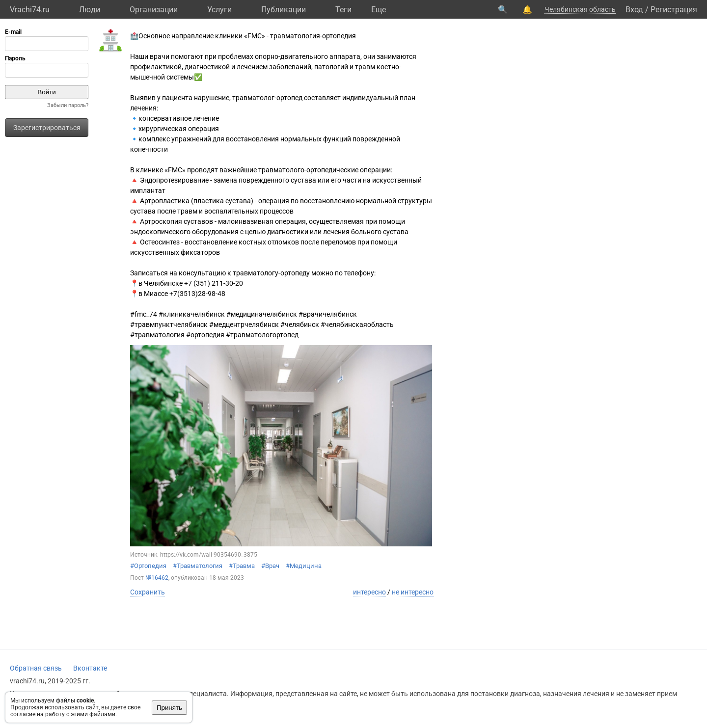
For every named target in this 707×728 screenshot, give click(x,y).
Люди (90, 10)
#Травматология (198, 566)
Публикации (284, 10)
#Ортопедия (148, 566)
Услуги (219, 10)
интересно (369, 592)
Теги (343, 10)
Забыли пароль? (68, 105)
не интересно (413, 592)
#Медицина (304, 566)
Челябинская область (580, 9)
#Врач (270, 566)
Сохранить (148, 592)
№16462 (157, 578)
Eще (379, 10)
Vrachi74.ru (30, 10)
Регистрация (674, 10)
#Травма (242, 566)
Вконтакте (90, 668)
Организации (154, 10)
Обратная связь (36, 668)
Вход (634, 10)
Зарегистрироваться (47, 128)
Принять (169, 708)
